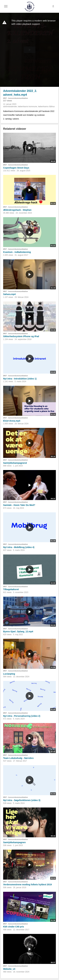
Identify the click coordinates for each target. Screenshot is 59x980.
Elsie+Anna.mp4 (12, 421)
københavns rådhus (46, 107)
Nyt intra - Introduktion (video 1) (20, 379)
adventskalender (10, 107)
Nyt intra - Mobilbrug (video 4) (19, 547)
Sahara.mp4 (9, 294)
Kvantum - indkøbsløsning (17, 252)
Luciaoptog (9, 674)
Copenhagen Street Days (16, 168)
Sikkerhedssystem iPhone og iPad (21, 336)
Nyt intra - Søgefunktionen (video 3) (22, 800)
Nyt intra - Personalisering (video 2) (22, 716)
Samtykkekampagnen (14, 842)
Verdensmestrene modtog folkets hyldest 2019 (27, 885)
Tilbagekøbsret (11, 589)
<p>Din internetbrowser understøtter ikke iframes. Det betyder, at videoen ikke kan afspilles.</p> (29, 50)
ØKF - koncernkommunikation (15, 98)
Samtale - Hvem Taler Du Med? (19, 505)
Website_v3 (9, 969)
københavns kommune (27, 107)
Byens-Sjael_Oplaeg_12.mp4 (18, 631)
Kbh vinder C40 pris (14, 927)
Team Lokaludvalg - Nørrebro (18, 758)
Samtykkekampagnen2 (15, 463)
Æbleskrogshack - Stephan (17, 210)
